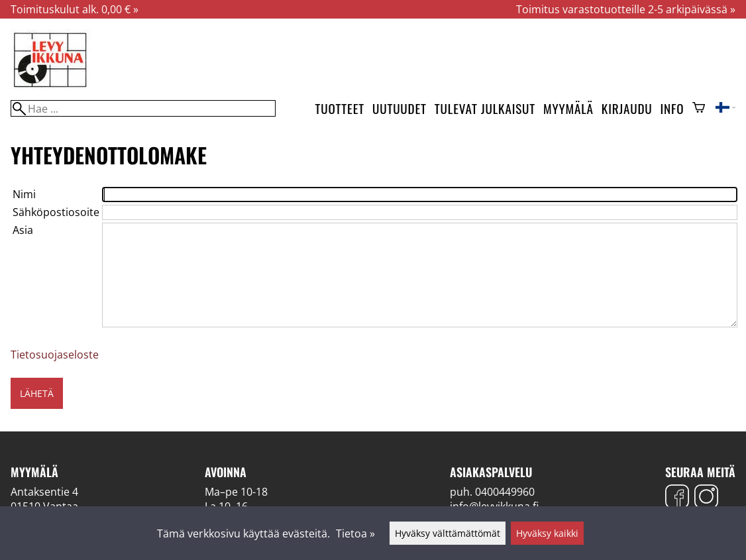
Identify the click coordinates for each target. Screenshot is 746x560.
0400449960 (505, 492)
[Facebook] (677, 498)
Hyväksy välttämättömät (448, 533)
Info (672, 108)
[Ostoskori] (699, 109)
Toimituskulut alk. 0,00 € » (75, 9)
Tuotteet (340, 108)
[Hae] (143, 108)
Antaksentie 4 (44, 492)
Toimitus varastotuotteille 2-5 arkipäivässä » (626, 9)
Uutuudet (400, 108)
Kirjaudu (627, 108)
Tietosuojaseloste (55, 355)
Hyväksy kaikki (547, 533)
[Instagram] (706, 498)
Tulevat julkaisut (485, 108)
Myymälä (568, 108)
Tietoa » (355, 533)
